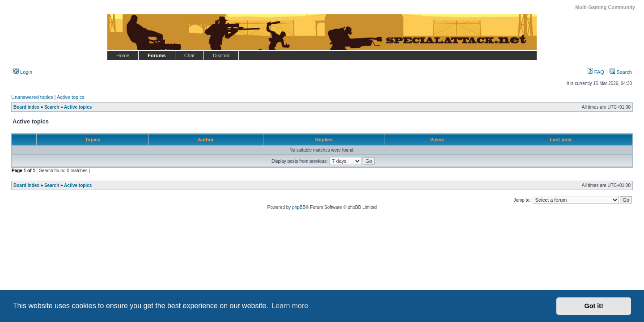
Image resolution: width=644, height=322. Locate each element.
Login (23, 72)
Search (621, 72)
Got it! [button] (594, 306)
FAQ (596, 72)
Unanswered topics (32, 97)
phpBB (299, 207)
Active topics (71, 97)
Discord (221, 55)
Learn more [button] (290, 306)
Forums (157, 55)
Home (123, 55)
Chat (189, 55)
